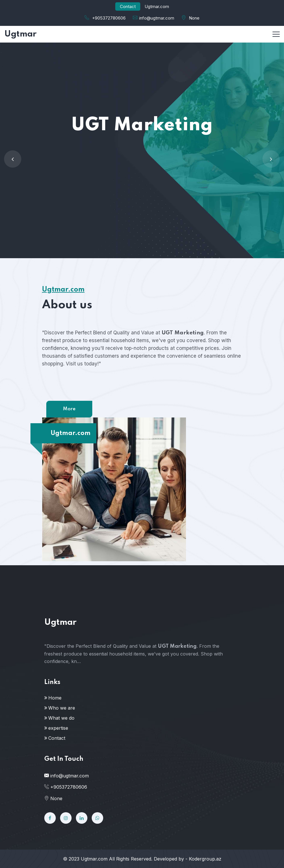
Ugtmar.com (94, 859)
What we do (61, 718)
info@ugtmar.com (157, 18)
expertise (58, 728)
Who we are (62, 708)
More (69, 409)
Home (55, 698)
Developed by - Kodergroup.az (188, 859)
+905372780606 (109, 18)
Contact (128, 6)
